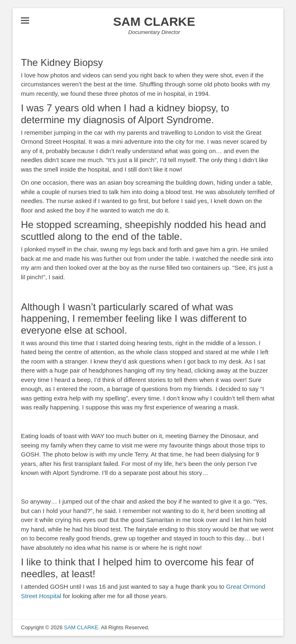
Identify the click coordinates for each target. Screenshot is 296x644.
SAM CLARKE (154, 21)
